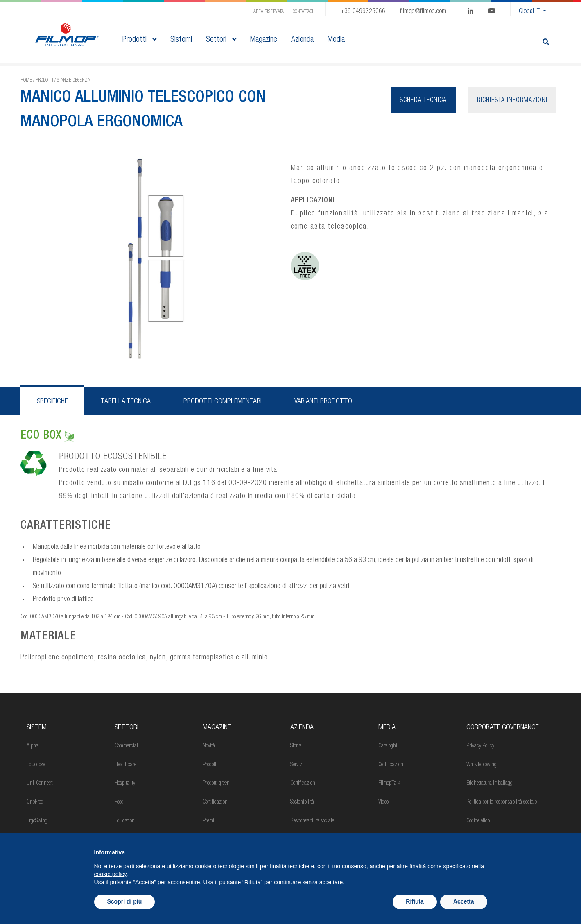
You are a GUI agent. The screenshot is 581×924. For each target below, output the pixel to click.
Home (26, 80)
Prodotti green (216, 784)
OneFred (35, 802)
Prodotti (139, 40)
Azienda (302, 728)
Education (125, 821)
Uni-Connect (40, 784)
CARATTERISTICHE (66, 526)
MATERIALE (48, 637)
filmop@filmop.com (423, 12)
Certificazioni (216, 802)
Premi (208, 821)
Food (119, 802)
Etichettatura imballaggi (490, 784)
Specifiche (52, 402)
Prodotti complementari (223, 402)
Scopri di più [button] (125, 901)
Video (383, 802)
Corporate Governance (503, 728)
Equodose (36, 765)
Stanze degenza (73, 80)
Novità (209, 746)
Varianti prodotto (323, 402)
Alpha (33, 746)
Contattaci (303, 12)
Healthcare (125, 765)
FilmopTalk (389, 784)
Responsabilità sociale (312, 821)
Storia (296, 746)
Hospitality (125, 784)
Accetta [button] (464, 901)
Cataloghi (388, 746)
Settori (221, 40)
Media (387, 728)
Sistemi (37, 728)
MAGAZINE (217, 728)
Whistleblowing (482, 765)
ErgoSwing (37, 821)
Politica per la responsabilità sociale (502, 802)
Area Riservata (269, 12)
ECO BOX (47, 436)
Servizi (297, 765)
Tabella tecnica (126, 402)
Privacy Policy (480, 746)
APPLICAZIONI (313, 201)
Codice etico (478, 821)
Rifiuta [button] (415, 901)
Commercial (126, 746)
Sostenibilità (302, 802)
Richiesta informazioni (512, 101)
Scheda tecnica (423, 101)
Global (530, 12)
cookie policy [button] (110, 874)
